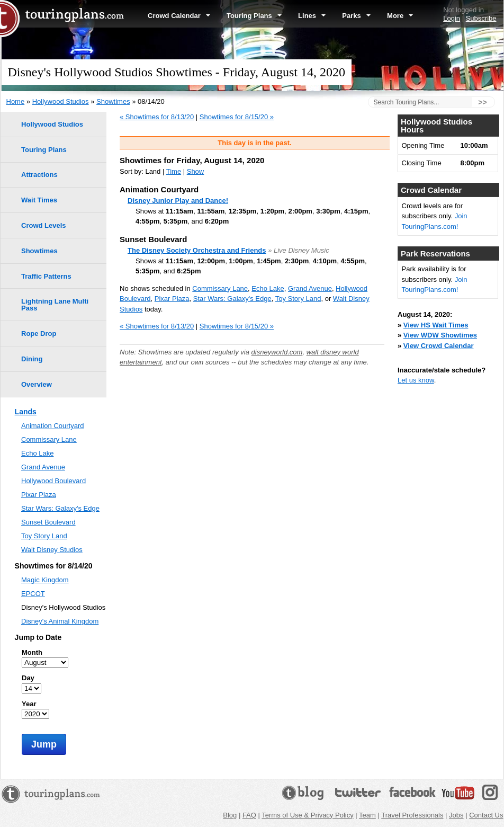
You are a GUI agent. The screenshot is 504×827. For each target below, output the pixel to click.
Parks (356, 16)
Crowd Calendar (179, 16)
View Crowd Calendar (439, 346)
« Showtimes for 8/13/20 (157, 117)
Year (29, 704)
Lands (26, 412)
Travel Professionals (412, 815)
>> (482, 102)
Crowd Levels (44, 225)
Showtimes (113, 101)
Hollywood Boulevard (53, 481)
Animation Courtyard (53, 426)
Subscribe (481, 18)
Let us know (416, 380)
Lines (312, 16)
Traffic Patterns (46, 276)
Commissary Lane (220, 288)
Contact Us (486, 815)
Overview (37, 384)
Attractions (39, 175)
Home (16, 101)
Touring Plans (254, 16)
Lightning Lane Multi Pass (55, 305)
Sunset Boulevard (48, 522)
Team (367, 815)
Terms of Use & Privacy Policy (307, 815)
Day (28, 678)
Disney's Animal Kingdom (60, 621)
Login (452, 18)
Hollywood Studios (61, 101)
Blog (230, 815)
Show (196, 171)
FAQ (249, 815)
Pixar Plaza (172, 299)
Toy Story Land (298, 299)
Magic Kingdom (45, 580)
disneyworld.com (277, 352)
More (400, 16)
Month (32, 652)
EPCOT (33, 594)
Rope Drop (39, 334)
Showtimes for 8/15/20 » (237, 117)
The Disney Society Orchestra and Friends (197, 250)
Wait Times (39, 200)
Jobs (456, 815)
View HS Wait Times (436, 325)
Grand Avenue (310, 288)
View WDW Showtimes (440, 335)
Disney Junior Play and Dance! (178, 201)
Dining (32, 359)
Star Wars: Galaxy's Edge (232, 299)
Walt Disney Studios (52, 550)
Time (174, 171)
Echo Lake (268, 288)
